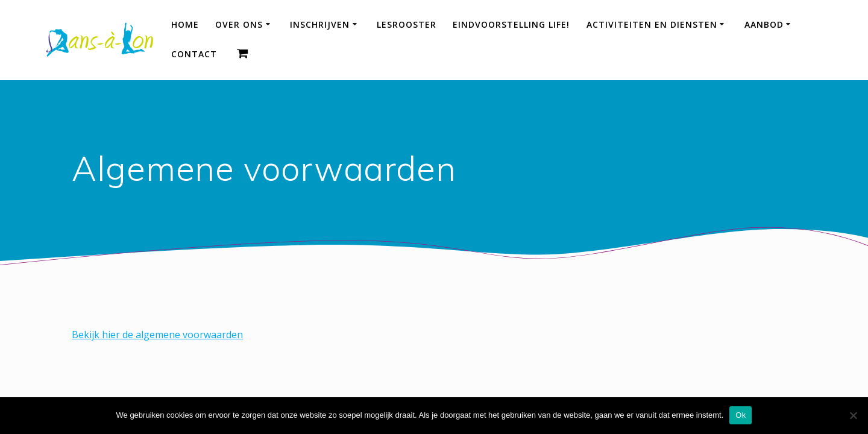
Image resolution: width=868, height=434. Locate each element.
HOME (185, 24)
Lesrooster (407, 24)
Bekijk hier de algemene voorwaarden (157, 335)
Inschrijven (320, 24)
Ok (741, 415)
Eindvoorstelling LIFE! (511, 24)
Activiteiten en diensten (652, 24)
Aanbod (764, 24)
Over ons (239, 24)
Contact (194, 54)
